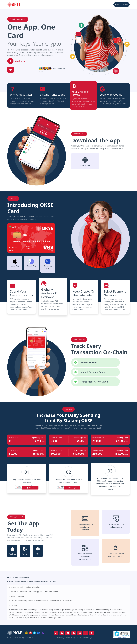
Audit (79, 637)
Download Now (122, 4)
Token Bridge (87, 637)
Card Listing (60, 637)
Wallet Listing (70, 637)
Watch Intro (20, 61)
